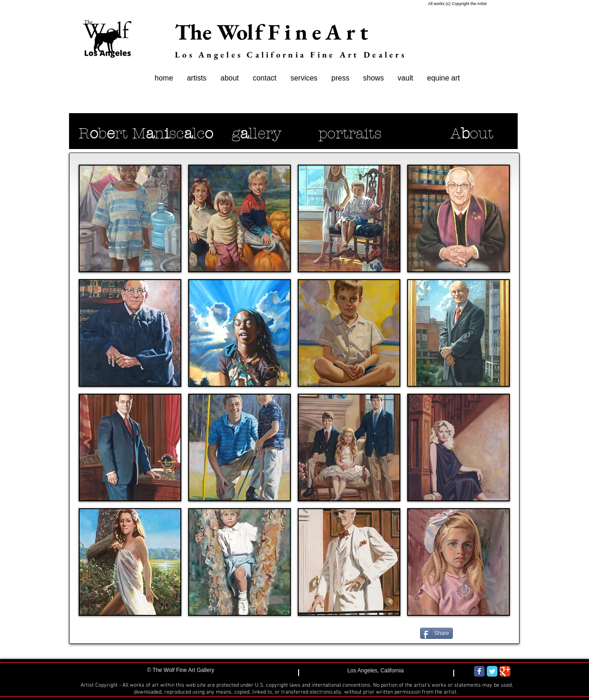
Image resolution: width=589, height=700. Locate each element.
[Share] (436, 633)
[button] (130, 218)
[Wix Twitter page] (492, 671)
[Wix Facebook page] (479, 671)
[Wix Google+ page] (505, 671)
